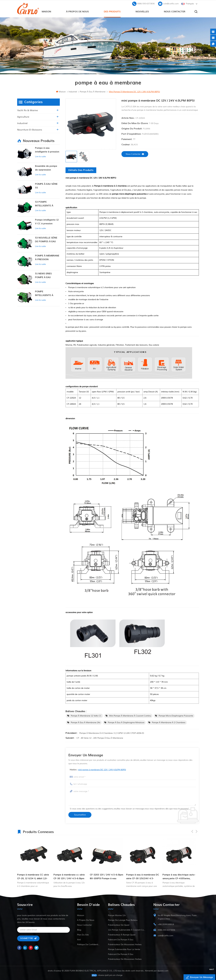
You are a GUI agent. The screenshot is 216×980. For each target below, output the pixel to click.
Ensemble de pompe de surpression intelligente (46, 168)
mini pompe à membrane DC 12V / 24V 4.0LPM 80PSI (102, 770)
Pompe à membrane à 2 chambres (169, 723)
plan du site (83, 935)
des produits (112, 12)
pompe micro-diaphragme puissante (176, 716)
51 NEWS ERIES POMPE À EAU (43, 275)
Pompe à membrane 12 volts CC (86, 716)
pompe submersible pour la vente (124, 949)
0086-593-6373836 (146, 4)
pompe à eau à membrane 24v (86, 723)
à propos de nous (77, 12)
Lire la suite (40, 157)
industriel (22, 123)
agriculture (23, 117)
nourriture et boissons (30, 130)
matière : (98, 770)
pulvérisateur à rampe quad (122, 935)
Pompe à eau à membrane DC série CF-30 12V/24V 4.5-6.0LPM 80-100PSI (143, 877)
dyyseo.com (163, 971)
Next (197, 831)
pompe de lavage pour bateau (123, 920)
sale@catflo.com (171, 4)
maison (46, 12)
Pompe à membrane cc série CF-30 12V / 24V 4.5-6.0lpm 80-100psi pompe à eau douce (69, 877)
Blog (79, 930)
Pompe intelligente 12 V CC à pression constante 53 (47, 222)
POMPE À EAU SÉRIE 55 (46, 186)
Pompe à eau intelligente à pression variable (47, 150)
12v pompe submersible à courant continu (127, 930)
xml (79, 940)
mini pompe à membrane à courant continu (130, 716)
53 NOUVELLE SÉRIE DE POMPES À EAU (46, 240)
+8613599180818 (166, 924)
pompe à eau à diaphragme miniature (126, 723)
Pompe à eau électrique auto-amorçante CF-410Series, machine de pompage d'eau (179, 877)
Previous (192, 831)
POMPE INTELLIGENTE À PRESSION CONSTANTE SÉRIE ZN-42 (46, 294)
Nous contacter (175, 12)
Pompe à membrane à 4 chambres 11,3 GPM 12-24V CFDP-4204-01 (112, 733)
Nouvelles (142, 12)
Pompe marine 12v (117, 915)
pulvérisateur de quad (119, 925)
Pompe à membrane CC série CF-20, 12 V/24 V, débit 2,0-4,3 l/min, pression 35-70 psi (33, 877)
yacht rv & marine (27, 110)
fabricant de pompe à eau (121, 940)
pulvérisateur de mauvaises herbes (125, 945)
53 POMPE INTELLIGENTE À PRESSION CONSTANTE (44, 204)
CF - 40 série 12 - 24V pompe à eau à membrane (100, 738)
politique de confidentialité (89, 945)
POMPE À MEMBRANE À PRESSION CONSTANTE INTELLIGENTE (47, 258)
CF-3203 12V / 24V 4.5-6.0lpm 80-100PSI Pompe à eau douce (106, 877)
